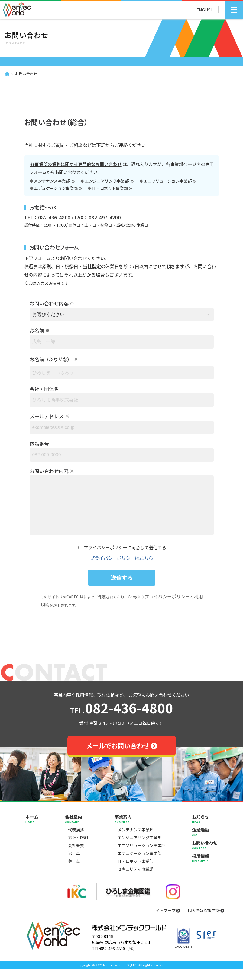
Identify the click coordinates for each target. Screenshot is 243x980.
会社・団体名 (44, 389)
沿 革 (74, 864)
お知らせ (205, 829)
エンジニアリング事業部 (107, 181)
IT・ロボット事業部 (110, 189)
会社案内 (76, 829)
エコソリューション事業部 (167, 181)
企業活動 (205, 842)
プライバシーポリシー (167, 607)
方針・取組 (78, 848)
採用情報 (205, 869)
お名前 (37, 330)
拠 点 (74, 872)
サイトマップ (166, 921)
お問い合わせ (26, 74)
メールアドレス (47, 416)
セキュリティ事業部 (135, 880)
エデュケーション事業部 (56, 189)
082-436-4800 (121, 720)
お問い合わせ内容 (49, 303)
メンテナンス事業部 (52, 181)
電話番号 (39, 443)
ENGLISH (205, 10)
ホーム (32, 829)
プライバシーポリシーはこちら (121, 569)
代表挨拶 (76, 840)
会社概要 (76, 856)
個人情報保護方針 (206, 921)
